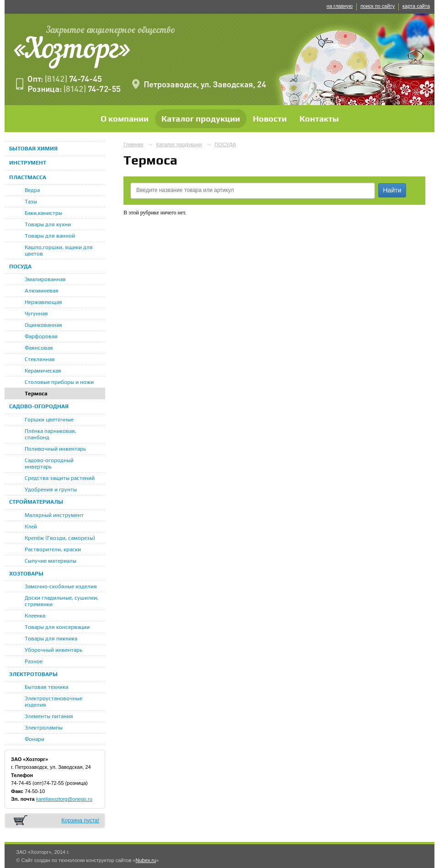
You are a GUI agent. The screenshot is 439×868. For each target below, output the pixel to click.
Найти (392, 190)
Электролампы (44, 728)
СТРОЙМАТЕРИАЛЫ (36, 502)
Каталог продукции (201, 119)
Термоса (36, 394)
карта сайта (416, 6)
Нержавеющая (43, 302)
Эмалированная (45, 279)
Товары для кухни (48, 224)
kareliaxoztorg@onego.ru (64, 799)
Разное (34, 661)
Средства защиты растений (60, 478)
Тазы (31, 202)
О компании (125, 119)
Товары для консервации (57, 627)
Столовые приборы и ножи (59, 382)
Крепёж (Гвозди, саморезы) (60, 538)
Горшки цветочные (49, 420)
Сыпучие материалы (51, 561)
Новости (270, 119)
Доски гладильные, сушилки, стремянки (62, 601)
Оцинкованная (43, 325)
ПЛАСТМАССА (28, 177)
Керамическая (43, 371)
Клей (31, 527)
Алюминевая (42, 291)
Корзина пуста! (80, 820)
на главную (340, 6)
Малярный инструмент (54, 515)
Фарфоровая (41, 336)
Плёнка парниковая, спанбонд (51, 434)
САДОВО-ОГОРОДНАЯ (39, 406)
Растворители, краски (53, 549)
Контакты (319, 119)
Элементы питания (49, 716)
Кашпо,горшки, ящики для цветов (59, 250)
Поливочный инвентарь (55, 449)
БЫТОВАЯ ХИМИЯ (33, 149)
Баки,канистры (43, 213)
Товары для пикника (51, 639)
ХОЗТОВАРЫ (26, 574)
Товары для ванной (50, 236)
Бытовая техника (46, 687)
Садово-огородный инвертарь (49, 463)
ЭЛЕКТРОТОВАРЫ (33, 674)
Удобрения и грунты (51, 490)
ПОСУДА (20, 266)
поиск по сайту (377, 6)
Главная (134, 144)
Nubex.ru (146, 860)
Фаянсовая (39, 348)
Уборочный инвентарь (54, 650)
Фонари (35, 739)
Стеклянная (40, 359)
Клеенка (35, 616)
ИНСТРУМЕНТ (28, 163)
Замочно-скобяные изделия (61, 586)
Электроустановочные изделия (54, 702)
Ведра (32, 190)
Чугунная (36, 314)
